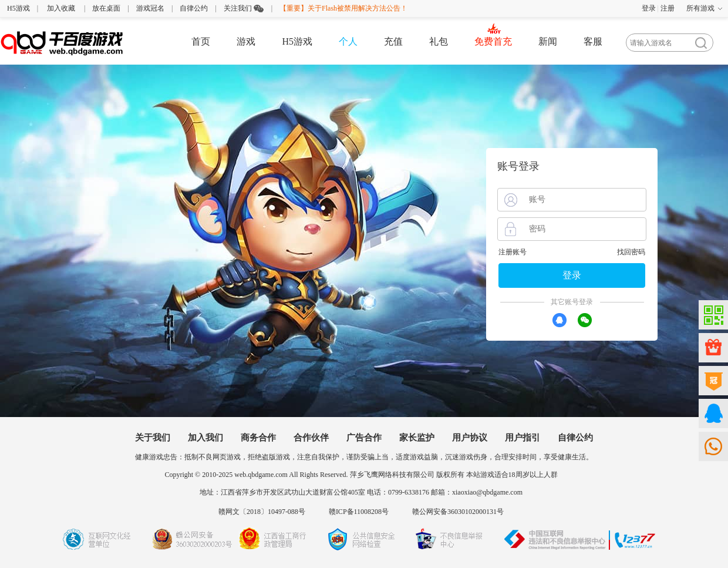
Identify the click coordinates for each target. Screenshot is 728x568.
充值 (393, 41)
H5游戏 (18, 8)
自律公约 (194, 8)
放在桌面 (106, 8)
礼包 (439, 41)
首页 (201, 41)
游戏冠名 (150, 8)
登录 (649, 8)
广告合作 (364, 438)
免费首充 (493, 41)
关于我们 (153, 438)
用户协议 (470, 438)
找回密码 (631, 252)
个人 (348, 41)
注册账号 (513, 252)
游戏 (246, 41)
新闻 (548, 41)
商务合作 (258, 438)
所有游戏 (700, 8)
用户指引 (523, 438)
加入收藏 (61, 8)
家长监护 (417, 438)
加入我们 (205, 438)
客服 (593, 41)
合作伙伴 (311, 438)
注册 (668, 8)
